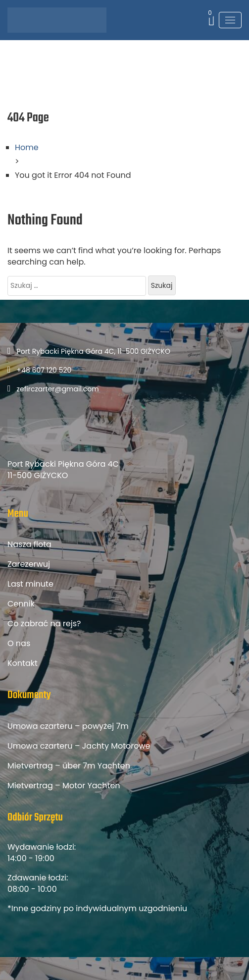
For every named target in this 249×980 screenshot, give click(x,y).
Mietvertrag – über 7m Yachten (69, 766)
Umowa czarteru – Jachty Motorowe (79, 746)
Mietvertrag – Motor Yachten (64, 786)
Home (27, 147)
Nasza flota (29, 544)
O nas (19, 643)
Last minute (30, 584)
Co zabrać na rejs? (44, 624)
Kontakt (23, 663)
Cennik (21, 604)
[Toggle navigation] (230, 20)
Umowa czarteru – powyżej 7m (68, 726)
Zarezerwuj (29, 564)
